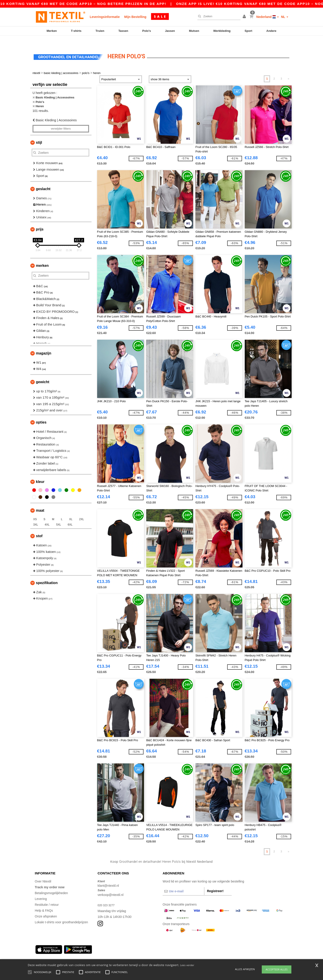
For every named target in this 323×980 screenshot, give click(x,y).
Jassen (170, 31)
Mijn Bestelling (135, 17)
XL (71, 511)
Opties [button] (41, 414)
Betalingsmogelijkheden (51, 884)
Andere (271, 31)
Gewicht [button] (43, 373)
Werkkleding (222, 31)
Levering (41, 890)
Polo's (147, 31)
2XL (82, 511)
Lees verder (187, 965)
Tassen (123, 31)
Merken (52, 31)
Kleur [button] (40, 473)
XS (35, 511)
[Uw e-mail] (183, 882)
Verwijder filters (61, 120)
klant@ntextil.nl (108, 877)
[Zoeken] (218, 16)
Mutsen (194, 31)
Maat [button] (40, 502)
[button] (245, 17)
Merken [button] (42, 257)
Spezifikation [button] (47, 574)
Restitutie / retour (47, 896)
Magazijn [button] (44, 344)
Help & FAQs (44, 902)
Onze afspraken (46, 908)
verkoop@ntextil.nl (110, 886)
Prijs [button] (40, 221)
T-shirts (76, 31)
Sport (249, 31)
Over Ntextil (43, 873)
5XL (59, 516)
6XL (70, 516)
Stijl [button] (39, 134)
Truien (100, 31)
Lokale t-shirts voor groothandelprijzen (61, 913)
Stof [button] (39, 527)
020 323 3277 (107, 896)
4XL (47, 516)
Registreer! (215, 882)
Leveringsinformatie (105, 17)
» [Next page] (289, 70)
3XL (36, 516)
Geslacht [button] (43, 180)
